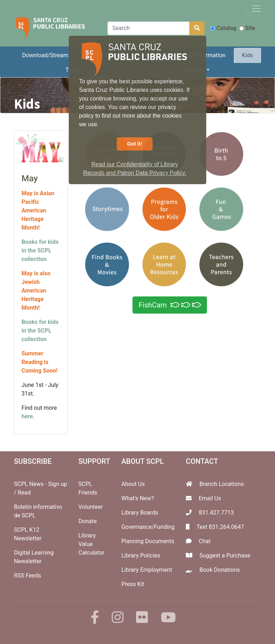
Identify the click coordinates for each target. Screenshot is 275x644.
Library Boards (140, 513)
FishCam (170, 305)
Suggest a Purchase (225, 555)
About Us (133, 484)
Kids (247, 55)
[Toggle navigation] (256, 9)
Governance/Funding (148, 527)
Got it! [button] (135, 144)
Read (24, 493)
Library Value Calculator (91, 544)
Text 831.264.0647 (220, 527)
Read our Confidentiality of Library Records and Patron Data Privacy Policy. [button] (135, 169)
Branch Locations (222, 484)
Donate (88, 521)
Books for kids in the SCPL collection (40, 250)
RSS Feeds (28, 576)
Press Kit (133, 584)
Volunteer (91, 507)
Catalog (223, 28)
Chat (205, 541)
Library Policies (141, 555)
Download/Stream (45, 55)
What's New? (138, 498)
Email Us (210, 498)
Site (247, 28)
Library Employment (147, 570)
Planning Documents (148, 541)
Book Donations (220, 570)
